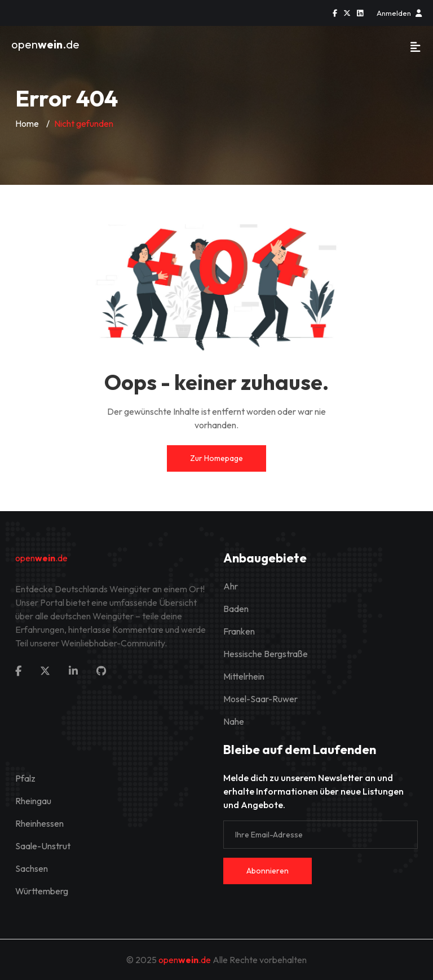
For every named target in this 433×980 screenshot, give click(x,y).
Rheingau (33, 801)
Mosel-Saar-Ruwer (260, 699)
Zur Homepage (216, 458)
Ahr (231, 586)
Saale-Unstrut (43, 846)
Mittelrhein (244, 676)
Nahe (234, 721)
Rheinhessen (39, 823)
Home (27, 123)
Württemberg (42, 891)
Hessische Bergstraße (266, 654)
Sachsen (32, 868)
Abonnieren (268, 871)
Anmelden (399, 13)
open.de (45, 44)
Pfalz (25, 778)
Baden (236, 609)
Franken (239, 631)
